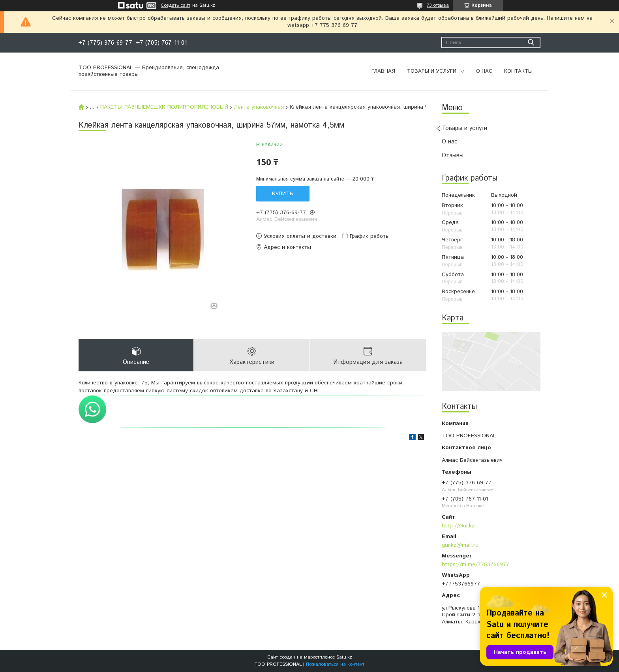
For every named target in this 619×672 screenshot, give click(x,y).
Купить (283, 194)
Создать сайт (175, 6)
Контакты (518, 71)
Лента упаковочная (259, 107)
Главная (383, 71)
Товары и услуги (432, 71)
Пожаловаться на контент (335, 664)
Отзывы (453, 155)
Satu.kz (344, 657)
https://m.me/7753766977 (476, 565)
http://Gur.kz (458, 526)
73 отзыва (438, 5)
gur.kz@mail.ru (460, 545)
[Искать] (531, 42)
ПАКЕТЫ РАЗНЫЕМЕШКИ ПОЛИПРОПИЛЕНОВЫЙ (164, 107)
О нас (484, 71)
